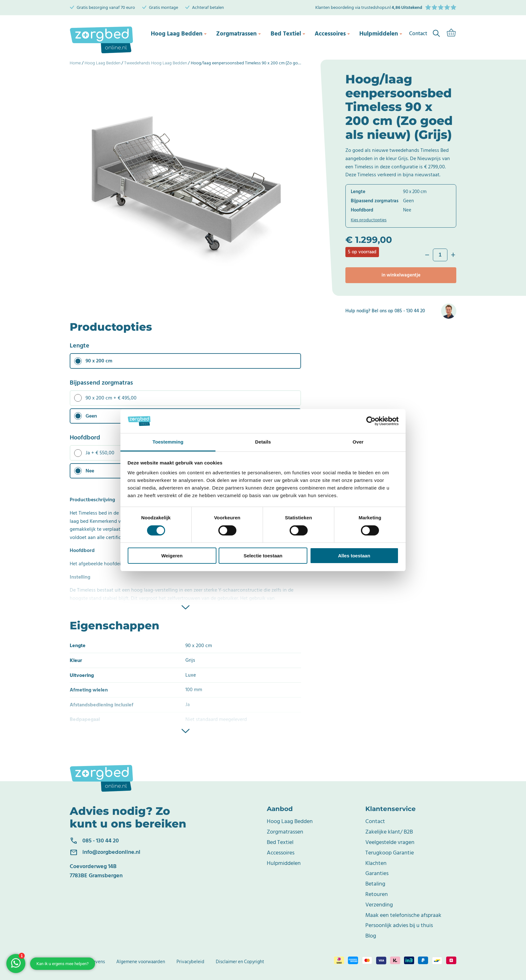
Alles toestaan (354, 556)
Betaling (375, 884)
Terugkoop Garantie (390, 853)
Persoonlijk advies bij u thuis (399, 925)
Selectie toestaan (263, 556)
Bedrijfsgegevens (87, 962)
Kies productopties (369, 220)
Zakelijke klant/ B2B (389, 832)
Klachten (376, 863)
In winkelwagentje (401, 275)
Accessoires (327, 33)
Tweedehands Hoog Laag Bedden (156, 63)
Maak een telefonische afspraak (403, 915)
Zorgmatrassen (234, 33)
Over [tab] (358, 442)
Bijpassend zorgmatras (101, 383)
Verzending (379, 905)
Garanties (377, 873)
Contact (375, 821)
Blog (371, 936)
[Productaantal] (440, 255)
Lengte (80, 346)
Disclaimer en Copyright (240, 962)
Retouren (377, 894)
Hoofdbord (85, 438)
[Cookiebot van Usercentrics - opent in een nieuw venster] (371, 421)
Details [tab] (263, 442)
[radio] (185, 361)
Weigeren (172, 556)
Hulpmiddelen (376, 33)
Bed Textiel (282, 33)
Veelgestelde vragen (390, 842)
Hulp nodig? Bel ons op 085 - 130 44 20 (385, 311)
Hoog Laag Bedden (176, 33)
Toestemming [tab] (168, 442)
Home (75, 63)
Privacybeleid (190, 962)
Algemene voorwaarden (141, 962)
